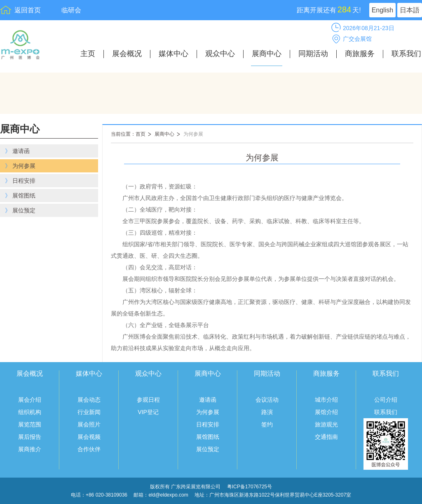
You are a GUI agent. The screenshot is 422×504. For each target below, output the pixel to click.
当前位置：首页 (128, 134)
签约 (267, 424)
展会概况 (127, 54)
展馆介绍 (326, 412)
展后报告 (30, 437)
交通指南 (326, 437)
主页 (88, 54)
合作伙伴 (89, 449)
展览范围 (30, 424)
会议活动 (267, 400)
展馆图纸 (208, 437)
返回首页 (28, 10)
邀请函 (208, 400)
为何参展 (193, 134)
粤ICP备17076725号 (250, 487)
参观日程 (148, 400)
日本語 (410, 10)
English (382, 10)
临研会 (71, 10)
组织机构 (30, 412)
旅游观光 (326, 424)
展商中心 (267, 54)
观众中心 (220, 54)
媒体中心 (173, 54)
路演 (267, 412)
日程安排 (208, 424)
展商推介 (30, 449)
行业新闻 (89, 412)
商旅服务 (360, 54)
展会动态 (89, 400)
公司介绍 (386, 400)
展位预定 (208, 449)
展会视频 (89, 437)
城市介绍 (326, 400)
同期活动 (313, 54)
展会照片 (89, 424)
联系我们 (406, 54)
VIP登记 (148, 412)
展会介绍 (30, 400)
